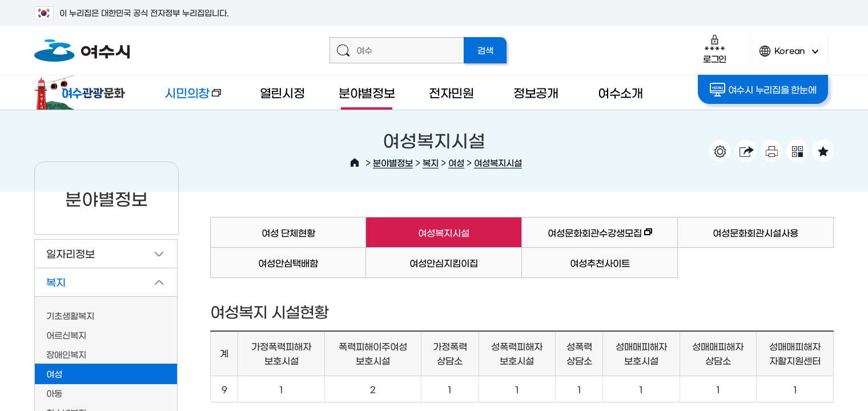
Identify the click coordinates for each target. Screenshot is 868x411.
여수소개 (620, 92)
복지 (431, 162)
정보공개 (536, 92)
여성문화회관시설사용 (756, 232)
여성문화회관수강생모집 (587, 238)
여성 (456, 162)
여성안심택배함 (288, 263)
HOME (355, 163)
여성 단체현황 (288, 232)
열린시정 (282, 92)
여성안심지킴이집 (444, 263)
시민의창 (183, 98)
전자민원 (451, 92)
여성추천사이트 (600, 263)
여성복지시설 (498, 162)
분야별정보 (367, 92)
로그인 (715, 49)
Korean (789, 56)
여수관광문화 (83, 92)
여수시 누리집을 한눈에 (763, 90)
